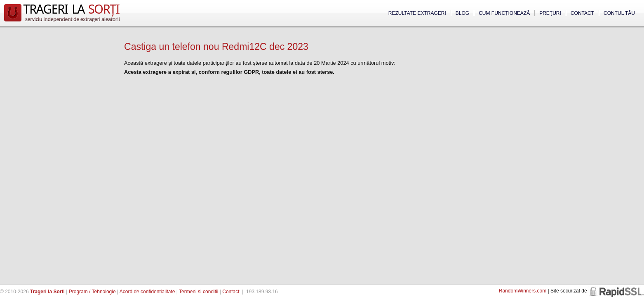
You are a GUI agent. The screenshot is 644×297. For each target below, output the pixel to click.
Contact (582, 13)
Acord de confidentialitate (147, 292)
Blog (462, 13)
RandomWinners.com (523, 291)
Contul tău (619, 13)
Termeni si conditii (199, 292)
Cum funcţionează (504, 13)
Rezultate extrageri (417, 13)
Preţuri (550, 13)
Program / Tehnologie (92, 292)
